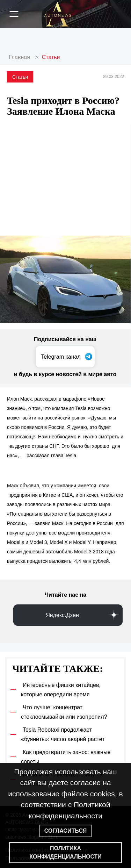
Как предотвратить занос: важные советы (66, 757)
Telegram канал (61, 357)
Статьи (51, 57)
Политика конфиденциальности (65, 852)
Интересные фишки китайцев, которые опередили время (61, 690)
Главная (19, 57)
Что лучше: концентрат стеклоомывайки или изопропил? (64, 712)
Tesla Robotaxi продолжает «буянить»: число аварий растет (63, 734)
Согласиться (66, 831)
